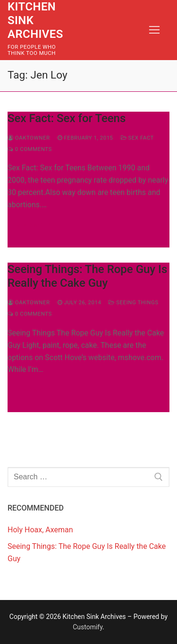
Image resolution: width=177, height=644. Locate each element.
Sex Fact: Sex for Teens (67, 118)
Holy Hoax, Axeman (40, 530)
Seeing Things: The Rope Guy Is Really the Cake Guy (87, 276)
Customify (88, 627)
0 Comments (30, 149)
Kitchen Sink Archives (35, 20)
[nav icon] (154, 30)
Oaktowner (29, 138)
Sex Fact (137, 138)
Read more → (38, 225)
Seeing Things (133, 302)
